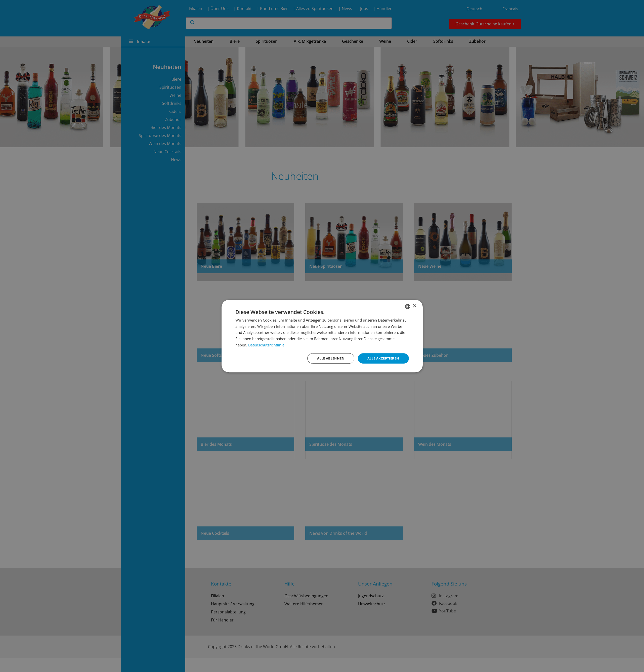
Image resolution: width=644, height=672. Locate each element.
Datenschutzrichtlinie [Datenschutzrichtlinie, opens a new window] (266, 344)
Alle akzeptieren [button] (382, 358)
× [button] (415, 306)
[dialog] (322, 336)
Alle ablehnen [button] (327, 358)
